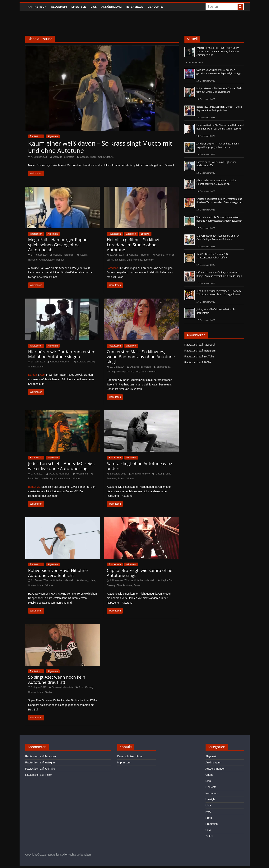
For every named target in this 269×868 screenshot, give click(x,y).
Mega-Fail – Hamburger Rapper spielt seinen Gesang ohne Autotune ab (59, 245)
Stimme (76, 479)
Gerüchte (155, 7)
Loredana (120, 260)
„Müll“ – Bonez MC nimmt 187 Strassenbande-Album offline (212, 256)
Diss (94, 7)
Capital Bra (167, 580)
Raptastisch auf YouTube (199, 356)
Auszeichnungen (216, 769)
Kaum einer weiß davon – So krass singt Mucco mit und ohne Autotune (100, 147)
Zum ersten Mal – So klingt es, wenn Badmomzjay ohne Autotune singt (141, 357)
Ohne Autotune (106, 157)
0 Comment (81, 474)
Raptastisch (37, 7)
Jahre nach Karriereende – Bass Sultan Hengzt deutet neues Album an (217, 182)
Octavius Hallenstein (63, 157)
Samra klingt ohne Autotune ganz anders (139, 466)
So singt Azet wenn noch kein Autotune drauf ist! (57, 679)
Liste (208, 805)
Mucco (93, 157)
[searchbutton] (240, 7)
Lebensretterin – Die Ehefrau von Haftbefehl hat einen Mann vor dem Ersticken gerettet (220, 127)
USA (208, 830)
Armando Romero (141, 474)
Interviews (135, 7)
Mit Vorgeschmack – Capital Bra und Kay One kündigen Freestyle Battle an (218, 237)
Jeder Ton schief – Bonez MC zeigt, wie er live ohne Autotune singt (62, 466)
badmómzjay (163, 367)
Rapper (60, 260)
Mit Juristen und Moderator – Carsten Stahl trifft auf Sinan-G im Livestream (219, 90)
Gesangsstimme (125, 372)
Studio (48, 692)
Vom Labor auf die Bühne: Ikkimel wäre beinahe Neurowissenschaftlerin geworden (220, 219)
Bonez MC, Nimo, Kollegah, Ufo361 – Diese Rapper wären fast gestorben (219, 108)
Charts (209, 775)
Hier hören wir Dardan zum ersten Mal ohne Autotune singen (62, 354)
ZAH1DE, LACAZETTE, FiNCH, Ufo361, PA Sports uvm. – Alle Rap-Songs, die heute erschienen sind (218, 52)
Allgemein (59, 7)
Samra (121, 479)
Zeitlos (209, 836)
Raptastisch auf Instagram (200, 351)
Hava (93, 580)
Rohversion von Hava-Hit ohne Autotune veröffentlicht (58, 573)
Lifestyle (79, 7)
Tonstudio (149, 260)
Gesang (84, 157)
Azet (43, 375)
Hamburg (33, 260)
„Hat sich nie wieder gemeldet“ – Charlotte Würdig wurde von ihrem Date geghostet (219, 293)
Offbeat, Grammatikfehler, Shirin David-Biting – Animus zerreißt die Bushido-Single (219, 274)
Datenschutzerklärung (130, 756)
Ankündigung (112, 7)
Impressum (124, 762)
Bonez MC (34, 479)
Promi (209, 818)
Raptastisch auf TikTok (198, 362)
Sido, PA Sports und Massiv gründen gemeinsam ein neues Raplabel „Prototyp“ (219, 72)
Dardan (81, 362)
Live (137, 372)
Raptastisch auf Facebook (200, 345)
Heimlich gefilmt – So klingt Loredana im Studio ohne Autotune (133, 245)
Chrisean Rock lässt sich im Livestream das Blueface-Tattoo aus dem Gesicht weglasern (220, 201)
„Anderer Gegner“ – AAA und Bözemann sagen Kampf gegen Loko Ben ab (218, 145)
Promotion (212, 824)
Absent (84, 255)
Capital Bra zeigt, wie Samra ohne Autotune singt (140, 573)
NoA (208, 812)
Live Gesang (47, 479)
